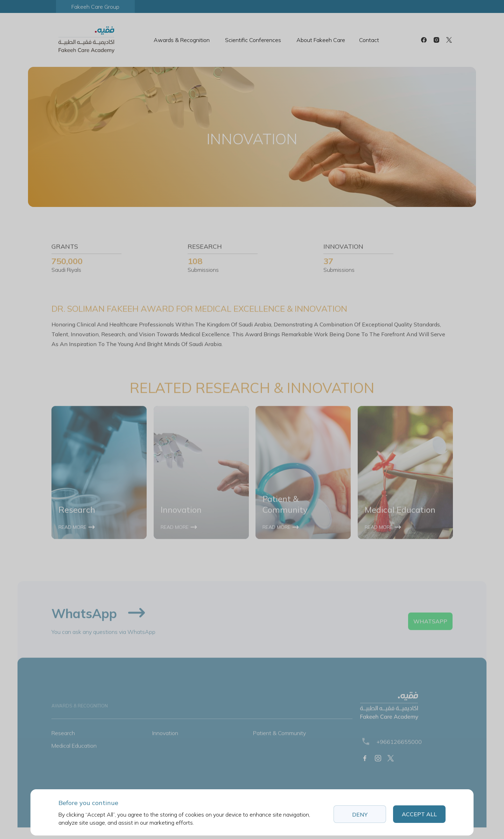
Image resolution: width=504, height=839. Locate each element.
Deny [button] (360, 814)
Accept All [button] (419, 814)
